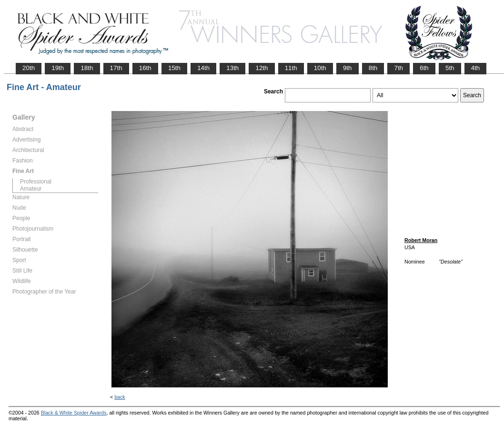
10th (320, 68)
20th (29, 68)
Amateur (31, 189)
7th (398, 68)
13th (232, 68)
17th (116, 68)
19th (58, 68)
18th (87, 68)
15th (174, 68)
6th (424, 68)
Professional (36, 182)
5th (450, 68)
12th (262, 68)
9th (348, 68)
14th (203, 68)
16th (145, 68)
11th (291, 68)
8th (373, 68)
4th (476, 68)
